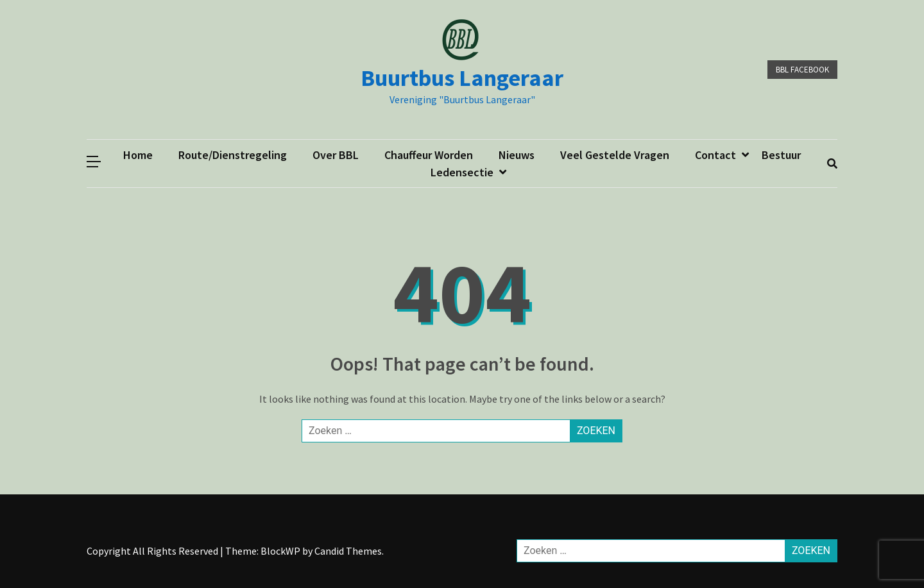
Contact (715, 155)
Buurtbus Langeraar (462, 78)
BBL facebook (802, 70)
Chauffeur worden (429, 155)
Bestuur (781, 155)
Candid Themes (348, 551)
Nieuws (517, 155)
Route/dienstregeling (233, 155)
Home (138, 155)
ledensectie (462, 172)
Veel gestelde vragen (615, 155)
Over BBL (336, 155)
